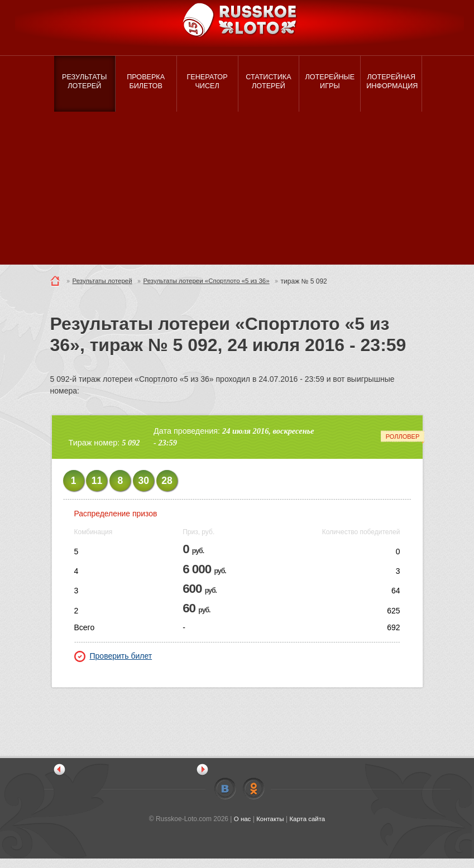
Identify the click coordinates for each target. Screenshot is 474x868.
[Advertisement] (237, 195)
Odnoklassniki (253, 798)
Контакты (270, 828)
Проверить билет (113, 665)
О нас (241, 828)
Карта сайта (308, 828)
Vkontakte (225, 798)
